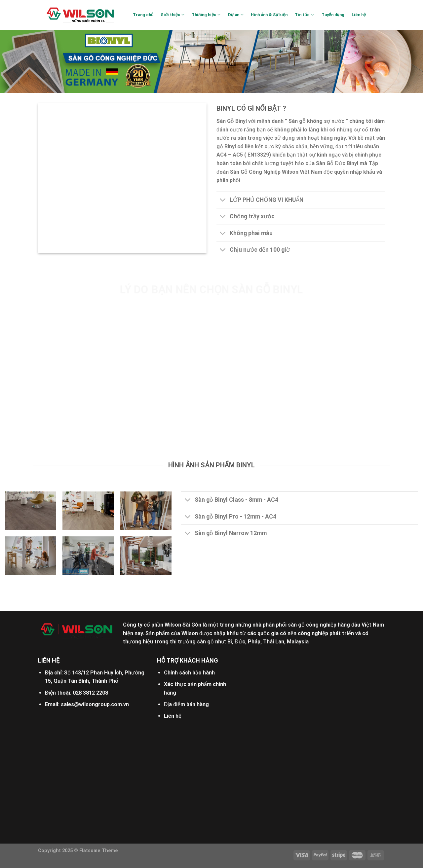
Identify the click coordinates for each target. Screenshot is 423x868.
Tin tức (304, 15)
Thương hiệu (206, 15)
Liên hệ (359, 15)
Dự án (236, 15)
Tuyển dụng (333, 15)
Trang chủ (143, 15)
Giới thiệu (172, 15)
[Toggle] (223, 201)
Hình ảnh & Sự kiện (269, 15)
